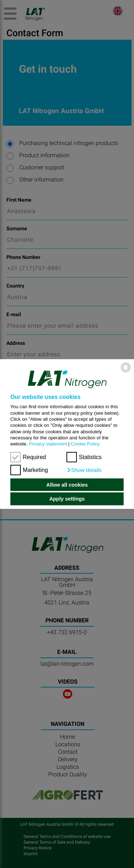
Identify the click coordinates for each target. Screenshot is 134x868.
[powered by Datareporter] (126, 372)
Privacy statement (48, 444)
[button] (84, 470)
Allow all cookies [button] (67, 485)
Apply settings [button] (67, 499)
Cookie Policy (85, 444)
